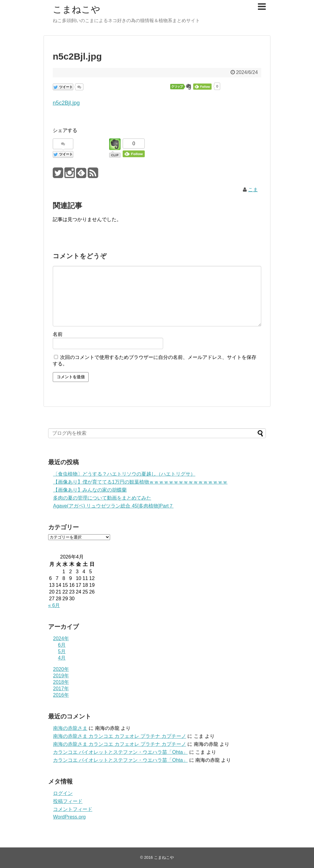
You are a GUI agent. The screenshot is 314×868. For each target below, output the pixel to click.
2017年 (61, 689)
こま (253, 190)
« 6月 (54, 605)
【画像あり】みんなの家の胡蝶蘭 (90, 490)
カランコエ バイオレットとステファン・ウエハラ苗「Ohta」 (120, 752)
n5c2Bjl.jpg (66, 103)
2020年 (61, 669)
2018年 (61, 682)
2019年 (61, 676)
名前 (58, 334)
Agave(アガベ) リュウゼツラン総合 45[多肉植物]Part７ (113, 506)
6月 (62, 645)
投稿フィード (68, 801)
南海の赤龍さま (70, 728)
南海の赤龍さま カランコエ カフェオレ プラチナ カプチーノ (120, 736)
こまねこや (77, 9)
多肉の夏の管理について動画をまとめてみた (102, 498)
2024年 (61, 638)
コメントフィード (73, 809)
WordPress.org (69, 817)
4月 (62, 658)
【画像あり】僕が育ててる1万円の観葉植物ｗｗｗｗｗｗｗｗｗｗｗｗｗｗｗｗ (140, 482)
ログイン (63, 793)
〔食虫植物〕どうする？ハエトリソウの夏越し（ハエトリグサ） (124, 474)
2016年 (61, 695)
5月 (62, 651)
